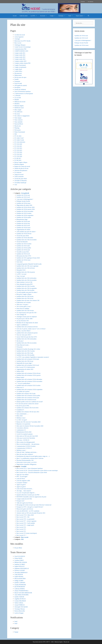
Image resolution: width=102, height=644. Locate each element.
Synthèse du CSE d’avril (23, 197)
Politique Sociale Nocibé (23, 201)
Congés (53, 16)
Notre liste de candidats (23, 309)
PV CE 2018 (18, 136)
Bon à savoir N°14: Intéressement (26, 367)
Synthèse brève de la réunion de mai (26, 400)
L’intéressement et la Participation (24, 94)
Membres (17, 104)
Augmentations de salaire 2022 (25, 369)
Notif (16, 621)
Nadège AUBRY (19, 581)
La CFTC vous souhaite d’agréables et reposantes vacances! (33, 357)
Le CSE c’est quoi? (22, 420)
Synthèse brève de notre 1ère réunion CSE (28, 300)
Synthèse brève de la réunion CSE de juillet (28, 396)
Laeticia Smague (19, 613)
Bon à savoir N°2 (21, 531)
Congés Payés (18, 69)
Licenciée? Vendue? (22, 483)
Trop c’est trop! (21, 276)
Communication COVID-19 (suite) (26, 446)
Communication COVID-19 (24, 448)
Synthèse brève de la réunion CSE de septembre (29, 390)
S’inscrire (83, 2)
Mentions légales (19, 106)
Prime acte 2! (20, 387)
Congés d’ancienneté (20, 65)
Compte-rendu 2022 (20, 55)
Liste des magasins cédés (23, 481)
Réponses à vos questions (23, 424)
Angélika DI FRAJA (20, 599)
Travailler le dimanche (21, 181)
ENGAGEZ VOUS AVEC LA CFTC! (27, 462)
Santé (71, 16)
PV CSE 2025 (18, 154)
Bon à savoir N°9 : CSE (23, 517)
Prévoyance (18, 130)
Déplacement (18, 75)
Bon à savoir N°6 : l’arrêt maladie (26, 523)
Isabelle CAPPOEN (20, 583)
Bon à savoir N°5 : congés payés (25, 525)
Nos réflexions (18, 112)
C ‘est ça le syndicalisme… (24, 383)
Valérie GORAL (19, 603)
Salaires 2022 (20, 371)
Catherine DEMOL (20, 589)
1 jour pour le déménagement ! (25, 199)
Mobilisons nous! (19, 108)
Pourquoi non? (20, 501)
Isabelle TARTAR (19, 597)
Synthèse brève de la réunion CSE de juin (28, 359)
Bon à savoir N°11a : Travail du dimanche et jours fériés (32, 472)
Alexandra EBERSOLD (21, 573)
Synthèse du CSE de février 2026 (25, 207)
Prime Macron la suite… (23, 345)
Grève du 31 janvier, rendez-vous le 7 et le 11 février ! (31, 329)
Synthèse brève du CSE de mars (25, 311)
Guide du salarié (24, 16)
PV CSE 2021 (18, 146)
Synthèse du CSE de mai (23, 195)
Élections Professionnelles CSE (25, 460)
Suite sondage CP (21, 315)
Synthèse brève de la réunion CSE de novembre (29, 381)
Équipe (16, 632)
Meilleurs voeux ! (21, 450)
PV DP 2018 (18, 160)
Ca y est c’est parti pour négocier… (26, 493)
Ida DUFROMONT (20, 587)
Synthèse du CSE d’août (23, 246)
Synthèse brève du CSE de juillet (25, 290)
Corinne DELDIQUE (20, 601)
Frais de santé (18, 83)
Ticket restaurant (19, 177)
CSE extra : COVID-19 (23, 440)
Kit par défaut (18, 548)
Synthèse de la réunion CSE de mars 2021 (28, 412)
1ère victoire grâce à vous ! (24, 306)
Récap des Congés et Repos (24, 294)
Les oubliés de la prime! (23, 392)
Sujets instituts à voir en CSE (24, 282)
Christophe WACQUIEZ (21, 607)
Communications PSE (20, 49)
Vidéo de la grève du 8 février (25, 503)
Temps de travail (19, 175)
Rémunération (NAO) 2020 (24, 432)
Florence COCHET (20, 570)
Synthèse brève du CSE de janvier (26, 272)
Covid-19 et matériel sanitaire (25, 434)
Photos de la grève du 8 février (25, 509)
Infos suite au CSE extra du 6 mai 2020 (27, 436)
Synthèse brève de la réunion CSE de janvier (29, 375)
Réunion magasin (19, 164)
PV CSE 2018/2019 (20, 142)
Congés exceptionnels (20, 67)
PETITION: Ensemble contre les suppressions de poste (31, 497)
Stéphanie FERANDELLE (22, 568)
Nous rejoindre (18, 122)
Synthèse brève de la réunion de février (27, 327)
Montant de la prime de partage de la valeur (28, 349)
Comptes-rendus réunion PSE (22, 63)
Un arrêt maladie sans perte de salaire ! (27, 292)
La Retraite (17, 96)
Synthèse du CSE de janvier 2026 (26, 209)
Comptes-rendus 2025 (20, 61)
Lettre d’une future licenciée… (25, 489)
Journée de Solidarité (20, 90)
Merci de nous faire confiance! (25, 454)
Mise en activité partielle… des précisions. (28, 444)
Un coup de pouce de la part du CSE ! (27, 313)
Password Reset (19, 124)
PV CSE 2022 (18, 148)
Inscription (17, 87)
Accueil (15, 16)
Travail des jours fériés (21, 179)
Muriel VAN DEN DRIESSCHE (23, 593)
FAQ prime (20, 347)
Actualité (24, 466)
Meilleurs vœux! (21, 418)
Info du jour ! (20, 341)
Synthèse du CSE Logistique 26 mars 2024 (28, 258)
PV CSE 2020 (18, 144)
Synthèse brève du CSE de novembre (27, 240)
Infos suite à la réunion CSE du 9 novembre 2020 (30, 426)
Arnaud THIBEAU (20, 605)
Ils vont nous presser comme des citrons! (28, 404)
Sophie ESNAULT (19, 566)
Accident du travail (20, 35)
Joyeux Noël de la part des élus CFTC (27, 337)
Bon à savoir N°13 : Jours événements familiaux (30, 468)
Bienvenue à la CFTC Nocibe (22, 41)
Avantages (63, 16)
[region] (51, 8)
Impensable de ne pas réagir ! (24, 363)
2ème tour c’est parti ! (22, 304)
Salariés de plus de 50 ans (21, 168)
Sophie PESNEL (19, 577)
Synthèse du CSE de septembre (25, 215)
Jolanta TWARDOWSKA (21, 591)
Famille (16, 79)
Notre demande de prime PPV (25, 284)
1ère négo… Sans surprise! (24, 491)
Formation (17, 81)
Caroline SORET (19, 560)
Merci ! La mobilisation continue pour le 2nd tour (30, 458)
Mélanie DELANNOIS (21, 562)
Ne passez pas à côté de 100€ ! (25, 319)
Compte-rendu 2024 (20, 59)
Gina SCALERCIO (20, 556)
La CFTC (35, 16)
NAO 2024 (19, 262)
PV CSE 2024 (18, 152)
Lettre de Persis (21, 479)
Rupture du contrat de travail (22, 166)
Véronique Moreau (20, 609)
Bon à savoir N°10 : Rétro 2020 (25, 515)
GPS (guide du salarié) (21, 85)
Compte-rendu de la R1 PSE (24, 499)
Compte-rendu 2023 (20, 57)
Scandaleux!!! (20, 410)
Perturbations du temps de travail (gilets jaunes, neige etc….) (33, 456)
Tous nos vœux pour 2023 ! (24, 335)
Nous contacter (18, 120)
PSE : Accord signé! (22, 477)
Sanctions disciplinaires (21, 170)
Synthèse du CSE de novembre (25, 211)
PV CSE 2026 (18, 156)
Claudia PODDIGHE (20, 585)
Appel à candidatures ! (23, 325)
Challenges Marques (20, 45)
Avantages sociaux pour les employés (27, 317)
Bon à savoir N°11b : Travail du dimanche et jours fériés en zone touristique (37, 470)
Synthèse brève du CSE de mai (25, 298)
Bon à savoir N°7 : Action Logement (26, 521)
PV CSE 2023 (18, 150)
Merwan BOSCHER (20, 579)
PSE (16, 134)
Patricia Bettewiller (20, 611)
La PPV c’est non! (21, 274)
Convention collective (22, 428)
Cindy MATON (19, 574)
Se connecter (91, 2)
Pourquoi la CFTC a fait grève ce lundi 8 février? (30, 507)
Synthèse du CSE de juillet (24, 217)
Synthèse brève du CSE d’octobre (26, 286)
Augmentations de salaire (23, 230)
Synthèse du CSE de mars (24, 203)
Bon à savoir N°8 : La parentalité (25, 519)
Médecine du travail (20, 102)
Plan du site (18, 126)
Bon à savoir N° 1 (21, 535)
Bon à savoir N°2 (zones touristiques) (27, 533)
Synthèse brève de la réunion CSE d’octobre (28, 385)
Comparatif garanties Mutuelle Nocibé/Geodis (29, 264)
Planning (17, 128)
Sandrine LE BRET (20, 564)
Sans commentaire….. (23, 414)
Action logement (19, 37)
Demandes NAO (21, 270)
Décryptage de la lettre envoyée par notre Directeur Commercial (34, 505)
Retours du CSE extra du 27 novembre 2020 (28, 422)
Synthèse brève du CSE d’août (25, 353)
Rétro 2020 (20, 416)
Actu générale (25, 193)
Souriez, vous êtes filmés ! (24, 331)
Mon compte (18, 110)
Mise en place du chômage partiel (26, 442)
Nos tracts (17, 114)
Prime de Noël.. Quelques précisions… (27, 452)
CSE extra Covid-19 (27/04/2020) (26, 438)
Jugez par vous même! (23, 475)
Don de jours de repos (20, 77)
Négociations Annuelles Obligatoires (26, 464)
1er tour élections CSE (23, 321)
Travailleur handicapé (20, 183)
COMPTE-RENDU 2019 (21, 51)
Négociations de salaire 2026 (24, 205)
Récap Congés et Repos (21, 162)
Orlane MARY (18, 558)
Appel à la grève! (21, 485)
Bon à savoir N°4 (21, 527)
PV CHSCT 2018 (19, 140)
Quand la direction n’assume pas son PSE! (28, 495)
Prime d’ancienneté (20, 132)
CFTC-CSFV (46, 642)
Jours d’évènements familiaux (23, 91)
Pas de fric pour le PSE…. (24, 406)
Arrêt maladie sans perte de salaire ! (26, 232)
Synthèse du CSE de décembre (25, 238)
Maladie (17, 100)
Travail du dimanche (22, 242)
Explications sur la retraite (24, 302)
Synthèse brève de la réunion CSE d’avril (28, 365)
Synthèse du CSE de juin (23, 221)
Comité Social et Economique (23, 47)
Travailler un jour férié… (23, 252)
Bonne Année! (20, 377)
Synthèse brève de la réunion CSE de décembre (29, 379)
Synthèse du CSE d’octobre (24, 213)
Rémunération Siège (22, 219)
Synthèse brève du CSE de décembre (26, 278)
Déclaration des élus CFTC (24, 256)
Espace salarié (81, 16)
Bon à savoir (18, 43)
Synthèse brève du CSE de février (26, 268)
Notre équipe (18, 118)
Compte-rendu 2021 (20, 53)
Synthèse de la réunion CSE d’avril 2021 (28, 408)
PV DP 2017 (18, 158)
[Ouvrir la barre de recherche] (88, 16)
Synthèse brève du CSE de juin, (25, 296)
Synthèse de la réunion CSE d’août (26, 394)
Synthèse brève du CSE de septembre (27, 288)
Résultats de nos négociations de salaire (27, 323)
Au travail (44, 16)
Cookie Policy (18, 71)
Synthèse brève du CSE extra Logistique (27, 266)
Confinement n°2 (21, 430)
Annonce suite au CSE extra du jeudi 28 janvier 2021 (31, 513)
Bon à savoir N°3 (21, 529)
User (16, 185)
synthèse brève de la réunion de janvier (27, 333)
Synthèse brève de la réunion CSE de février (29, 373)
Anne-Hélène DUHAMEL (22, 595)
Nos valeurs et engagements (22, 116)
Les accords (18, 98)
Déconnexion (18, 73)
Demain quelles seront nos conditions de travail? (30, 402)
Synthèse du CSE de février (24, 234)
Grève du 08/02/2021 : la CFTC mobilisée (28, 511)
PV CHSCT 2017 (19, 138)
